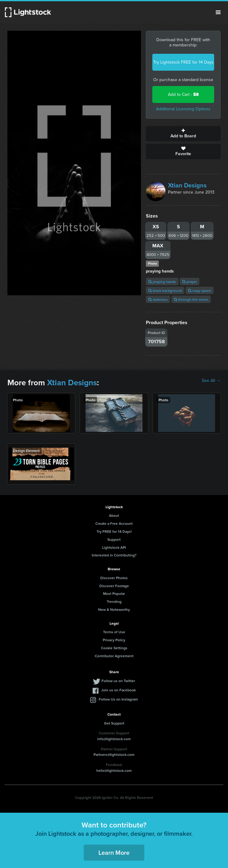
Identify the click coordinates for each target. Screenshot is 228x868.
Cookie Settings (114, 648)
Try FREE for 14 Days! (114, 531)
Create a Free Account (114, 523)
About (114, 515)
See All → (211, 381)
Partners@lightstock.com (114, 754)
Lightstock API (114, 547)
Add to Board (183, 134)
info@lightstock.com (114, 739)
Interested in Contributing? (114, 555)
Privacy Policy (114, 640)
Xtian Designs (187, 185)
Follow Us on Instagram (118, 699)
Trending (114, 601)
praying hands (162, 282)
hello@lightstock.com (114, 770)
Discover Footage (114, 586)
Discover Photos (114, 578)
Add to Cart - (183, 94)
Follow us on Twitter (118, 681)
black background (165, 291)
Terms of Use (114, 632)
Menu (218, 12)
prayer (190, 282)
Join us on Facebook (118, 690)
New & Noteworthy (114, 609)
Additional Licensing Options (183, 109)
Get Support (114, 723)
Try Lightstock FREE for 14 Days (183, 62)
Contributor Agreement (114, 656)
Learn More (114, 852)
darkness (158, 299)
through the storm (191, 299)
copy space (200, 291)
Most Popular (114, 593)
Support (114, 539)
